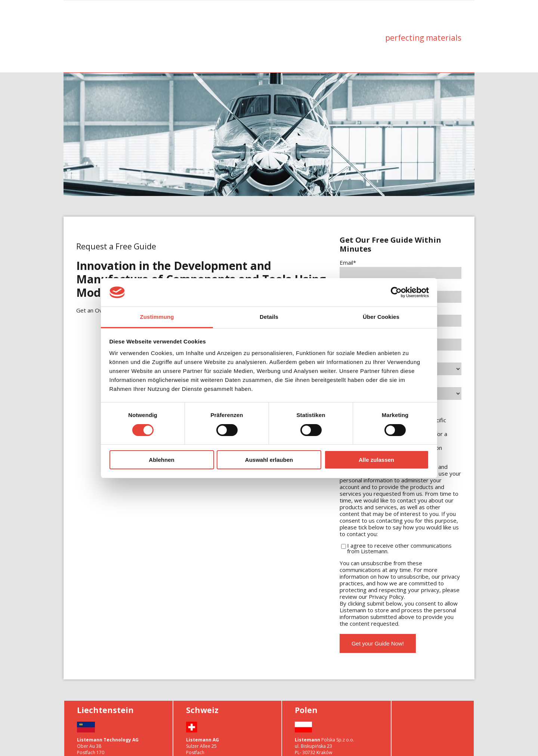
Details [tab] (269, 317)
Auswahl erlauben (269, 460)
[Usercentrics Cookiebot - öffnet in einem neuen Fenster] (396, 292)
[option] (269, 111)
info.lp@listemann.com (319, 742)
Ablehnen (161, 460)
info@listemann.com (99, 748)
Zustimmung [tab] (157, 317)
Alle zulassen (376, 460)
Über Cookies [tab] (381, 317)
